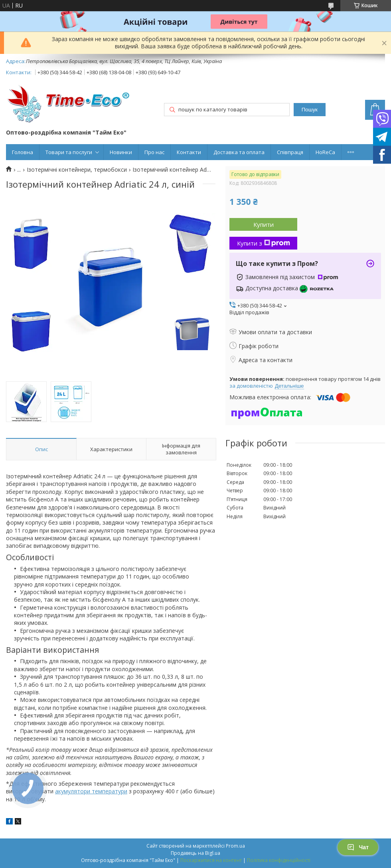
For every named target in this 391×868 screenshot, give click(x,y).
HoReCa (325, 152)
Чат (358, 847)
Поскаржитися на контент (211, 860)
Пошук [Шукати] (310, 110)
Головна (23, 152)
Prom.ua (235, 846)
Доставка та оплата (239, 152)
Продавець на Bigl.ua (195, 853)
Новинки (121, 152)
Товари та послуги (69, 152)
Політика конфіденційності (279, 860)
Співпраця (290, 152)
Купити (264, 224)
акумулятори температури (91, 791)
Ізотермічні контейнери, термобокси (77, 170)
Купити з (264, 243)
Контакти (189, 152)
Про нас (154, 152)
